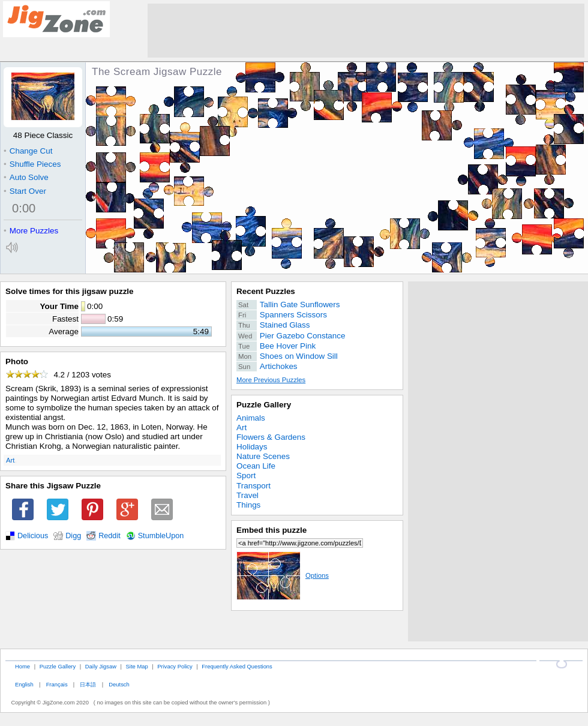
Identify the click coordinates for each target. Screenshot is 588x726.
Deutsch (119, 684)
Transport (253, 486)
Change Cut (28, 151)
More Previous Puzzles (271, 380)
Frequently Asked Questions (237, 666)
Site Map (137, 666)
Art (10, 460)
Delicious (33, 536)
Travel (247, 495)
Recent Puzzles (266, 291)
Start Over (25, 191)
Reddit (109, 536)
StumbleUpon (161, 536)
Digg (73, 536)
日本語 (88, 684)
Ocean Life (256, 466)
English (24, 684)
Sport (246, 475)
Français (57, 684)
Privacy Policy (175, 666)
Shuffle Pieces (32, 164)
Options (283, 575)
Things (248, 505)
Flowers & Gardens (271, 437)
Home (22, 666)
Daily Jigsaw (101, 666)
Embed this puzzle (271, 530)
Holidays (252, 447)
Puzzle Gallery (264, 405)
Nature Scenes (263, 456)
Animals (251, 418)
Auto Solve (26, 177)
